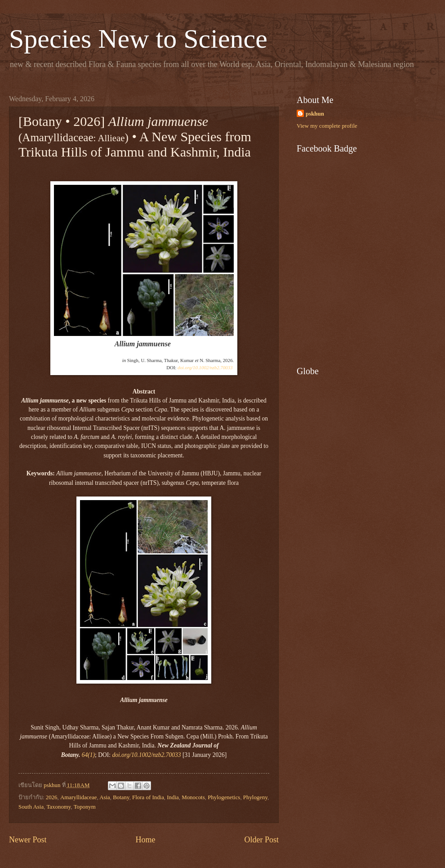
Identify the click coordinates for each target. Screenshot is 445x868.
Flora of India (148, 797)
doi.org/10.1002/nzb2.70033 (205, 367)
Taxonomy (58, 807)
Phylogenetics (224, 797)
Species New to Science (138, 39)
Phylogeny (255, 797)
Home (145, 840)
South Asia (31, 807)
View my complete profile (327, 126)
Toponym (85, 807)
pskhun (315, 114)
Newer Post (28, 840)
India (173, 797)
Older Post (261, 840)
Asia (105, 797)
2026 (52, 797)
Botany (121, 797)
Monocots (193, 797)
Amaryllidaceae (79, 797)
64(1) (88, 755)
